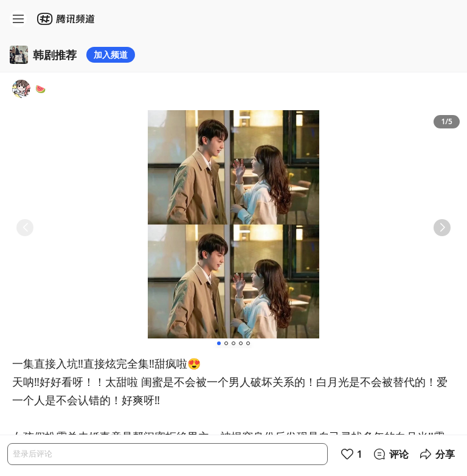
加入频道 (111, 54)
